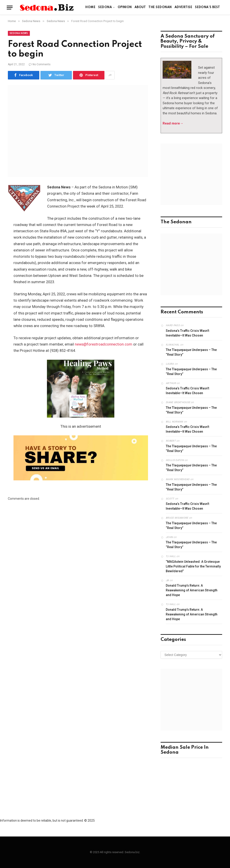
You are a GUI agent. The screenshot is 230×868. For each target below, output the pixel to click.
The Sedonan (160, 7)
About (140, 7)
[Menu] (10, 8)
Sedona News (19, 33)
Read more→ (173, 123)
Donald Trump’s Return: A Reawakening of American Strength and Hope (192, 590)
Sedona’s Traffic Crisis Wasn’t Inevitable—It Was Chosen (187, 333)
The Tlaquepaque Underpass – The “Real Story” (191, 352)
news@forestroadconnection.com (104, 344)
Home (90, 7)
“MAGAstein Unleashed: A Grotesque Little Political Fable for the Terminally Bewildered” (193, 566)
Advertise (183, 7)
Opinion (125, 7)
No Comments (40, 64)
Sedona (105, 7)
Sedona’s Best (207, 7)
